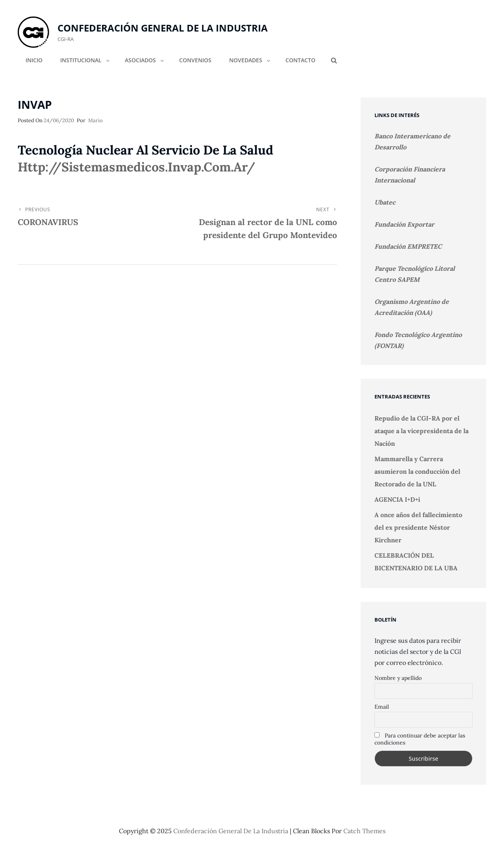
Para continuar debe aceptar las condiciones (420, 739)
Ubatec (385, 202)
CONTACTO (300, 60)
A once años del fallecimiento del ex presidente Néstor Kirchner (418, 527)
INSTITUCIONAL (85, 60)
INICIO (34, 60)
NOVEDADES (250, 60)
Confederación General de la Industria (163, 28)
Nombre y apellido (398, 678)
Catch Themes (364, 831)
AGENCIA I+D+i (397, 499)
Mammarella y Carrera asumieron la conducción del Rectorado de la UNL (417, 471)
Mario (95, 120)
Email (382, 707)
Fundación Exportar (404, 224)
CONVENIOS (195, 60)
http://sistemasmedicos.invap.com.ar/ (136, 167)
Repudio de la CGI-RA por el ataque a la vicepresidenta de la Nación (422, 431)
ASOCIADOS (145, 60)
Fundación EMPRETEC (408, 246)
